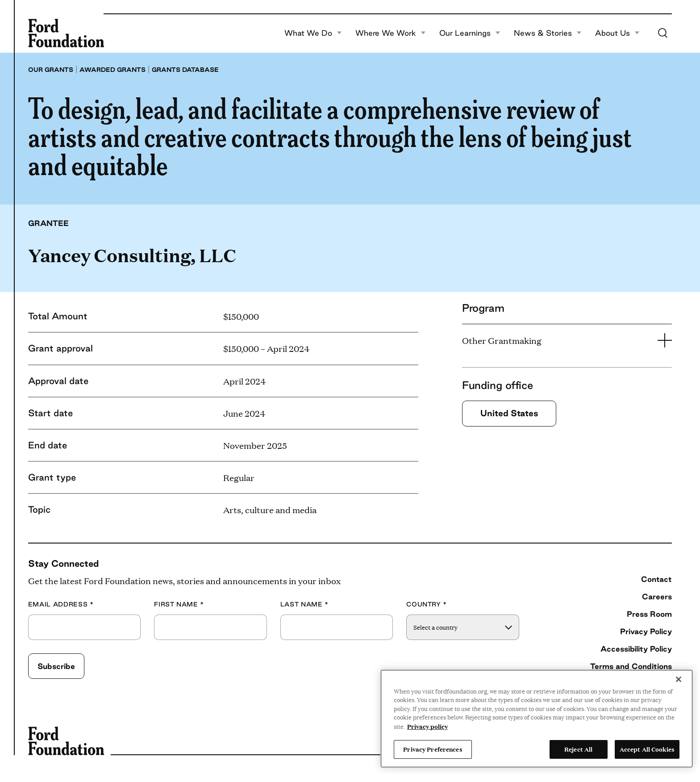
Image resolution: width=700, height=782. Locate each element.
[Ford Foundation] (66, 33)
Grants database (185, 70)
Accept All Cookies (647, 749)
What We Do (313, 33)
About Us (617, 33)
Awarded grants (112, 70)
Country (427, 604)
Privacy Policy (646, 631)
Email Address (61, 604)
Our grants (51, 70)
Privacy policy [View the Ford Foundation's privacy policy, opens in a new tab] (427, 726)
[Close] (679, 679)
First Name (179, 604)
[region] (537, 719)
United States (509, 413)
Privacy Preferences (433, 749)
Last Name (304, 604)
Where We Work (391, 33)
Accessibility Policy (636, 649)
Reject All (578, 749)
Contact (656, 579)
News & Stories (548, 33)
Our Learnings (470, 33)
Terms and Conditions (631, 666)
